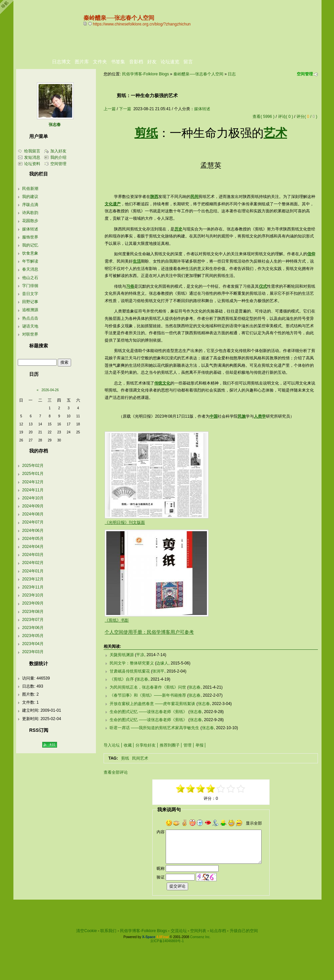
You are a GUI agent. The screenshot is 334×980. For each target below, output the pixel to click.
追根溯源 (30, 310)
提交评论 (177, 886)
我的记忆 (30, 245)
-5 (181, 789)
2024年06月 (33, 531)
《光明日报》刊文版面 (125, 522)
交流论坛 (179, 931)
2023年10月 (33, 595)
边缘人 (162, 663)
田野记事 (30, 302)
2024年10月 (33, 498)
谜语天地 (30, 326)
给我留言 (32, 151)
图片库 (82, 62)
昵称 (161, 868)
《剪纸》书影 (117, 620)
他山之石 (30, 278)
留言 (188, 62)
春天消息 (30, 269)
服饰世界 (30, 237)
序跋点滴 (30, 205)
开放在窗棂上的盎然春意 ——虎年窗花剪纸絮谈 (152, 704)
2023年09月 (33, 603)
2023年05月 (33, 636)
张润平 (158, 671)
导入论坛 (112, 745)
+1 (221, 789)
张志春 (142, 679)
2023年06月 (33, 628)
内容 (161, 832)
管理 (187, 745)
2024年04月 (33, 547)
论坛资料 (32, 164)
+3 (231, 789)
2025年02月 (33, 466)
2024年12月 (33, 482)
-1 (201, 789)
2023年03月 (33, 652)
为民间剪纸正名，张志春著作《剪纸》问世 (148, 687)
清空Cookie (86, 931)
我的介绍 (58, 157)
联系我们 (108, 931)
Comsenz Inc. (200, 937)
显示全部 (254, 823)
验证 (161, 877)
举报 (200, 745)
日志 (232, 74)
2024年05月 (33, 539)
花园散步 (30, 221)
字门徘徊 (30, 286)
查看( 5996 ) (263, 117)
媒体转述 (202, 109)
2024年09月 (33, 506)
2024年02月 (33, 563)
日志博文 (61, 62)
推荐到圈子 (170, 745)
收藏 (128, 745)
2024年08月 (33, 514)
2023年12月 (33, 579)
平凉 (140, 655)
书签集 (118, 62)
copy (86, 23)
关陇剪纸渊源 (122, 655)
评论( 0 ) (286, 117)
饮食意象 (30, 253)
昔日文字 (30, 294)
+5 (241, 789)
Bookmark (91, 23)
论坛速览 (170, 62)
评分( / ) (307, 117)
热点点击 (30, 318)
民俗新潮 (30, 189)
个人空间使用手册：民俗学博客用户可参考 (149, 632)
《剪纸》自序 (122, 679)
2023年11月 (33, 587)
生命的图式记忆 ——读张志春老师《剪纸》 (148, 712)
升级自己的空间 (244, 931)
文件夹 (100, 62)
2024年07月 (33, 522)
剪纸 (125, 758)
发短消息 (32, 157)
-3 (191, 789)
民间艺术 (140, 758)
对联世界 (30, 334)
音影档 (136, 62)
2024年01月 (33, 571)
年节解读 (30, 261)
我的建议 (30, 197)
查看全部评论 (116, 772)
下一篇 (125, 109)
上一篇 (110, 109)
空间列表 (198, 931)
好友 (152, 62)
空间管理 (305, 74)
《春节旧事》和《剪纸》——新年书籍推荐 (148, 695)
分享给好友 (146, 745)
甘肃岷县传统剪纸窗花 (130, 671)
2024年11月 (33, 490)
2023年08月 (33, 612)
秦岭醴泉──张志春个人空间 (198, 74)
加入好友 (58, 151)
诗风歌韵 (30, 213)
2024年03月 (33, 555)
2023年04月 (33, 644)
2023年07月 (33, 620)
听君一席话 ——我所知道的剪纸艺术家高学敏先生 (154, 728)
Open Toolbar (8, 7)
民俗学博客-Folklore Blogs (146, 74)
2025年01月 (33, 474)
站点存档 (218, 931)
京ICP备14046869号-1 (167, 941)
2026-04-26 (50, 390)
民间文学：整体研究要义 (132, 663)
